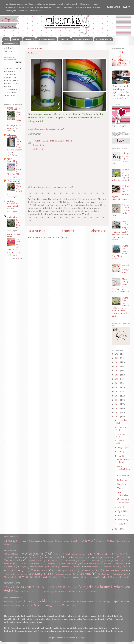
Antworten (38, 149)
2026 (118, 354)
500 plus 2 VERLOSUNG (126, 269)
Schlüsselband (37, 567)
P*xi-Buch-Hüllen (91, 564)
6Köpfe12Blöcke (12, 554)
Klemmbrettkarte (71, 602)
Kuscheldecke (52, 561)
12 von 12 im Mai (18, 224)
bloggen (127, 541)
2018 (118, 387)
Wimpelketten (120, 574)
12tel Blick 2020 (55, 587)
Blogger (82, 638)
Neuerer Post (36, 231)
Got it (126, 7)
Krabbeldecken (35, 561)
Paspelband (108, 564)
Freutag (39, 541)
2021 (118, 375)
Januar (121, 524)
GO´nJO (33, 558)
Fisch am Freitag (38, 591)
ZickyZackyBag (50, 577)
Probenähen (10, 567)
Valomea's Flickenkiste (12, 136)
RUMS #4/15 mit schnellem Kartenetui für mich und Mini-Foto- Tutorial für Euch (120, 307)
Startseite (68, 231)
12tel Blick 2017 (24, 587)
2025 (118, 358)
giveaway (8, 544)
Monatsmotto (49, 541)
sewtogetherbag (119, 577)
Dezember (122, 420)
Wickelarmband (103, 574)
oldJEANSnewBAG (103, 39)
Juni (120, 456)
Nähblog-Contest (63, 541)
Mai (120, 507)
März (120, 515)
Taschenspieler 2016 (90, 571)
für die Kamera (90, 577)
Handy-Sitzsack (49, 558)
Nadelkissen (21, 564)
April (120, 511)
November (123, 427)
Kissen (121, 557)
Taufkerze (122, 488)
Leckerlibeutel (95, 561)
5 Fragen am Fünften (25, 541)
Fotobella (118, 554)
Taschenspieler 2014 (65, 571)
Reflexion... (122, 480)
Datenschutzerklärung (47, 39)
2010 (118, 529)
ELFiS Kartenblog (12, 160)
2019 (118, 383)
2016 (118, 396)
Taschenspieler (39, 570)
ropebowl (104, 577)
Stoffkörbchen (92, 567)
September (123, 441)
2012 (118, 413)
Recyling (24, 567)
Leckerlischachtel (88, 602)
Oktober (122, 434)
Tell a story (101, 541)
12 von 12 (10, 541)
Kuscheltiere (69, 561)
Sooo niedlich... (123, 494)
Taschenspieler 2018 (115, 571)
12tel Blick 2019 (39, 587)
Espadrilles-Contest (73, 554)
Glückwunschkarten (38, 601)
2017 (118, 392)
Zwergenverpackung (72, 577)
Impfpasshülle (79, 558)
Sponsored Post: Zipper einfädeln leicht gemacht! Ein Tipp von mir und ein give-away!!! (121, 231)
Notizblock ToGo (37, 564)
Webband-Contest (115, 541)
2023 (118, 366)
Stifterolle (77, 567)
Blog (6, 39)
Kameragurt (93, 558)
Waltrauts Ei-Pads (11, 43)
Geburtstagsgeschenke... (123, 501)
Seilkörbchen (52, 567)
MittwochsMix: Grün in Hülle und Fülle (13, 206)
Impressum (29, 39)
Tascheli (126, 567)
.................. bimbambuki (13, 217)
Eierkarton (18, 602)
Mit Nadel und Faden (14, 236)
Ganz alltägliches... (123, 469)
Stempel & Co (21, 606)
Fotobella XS (123, 476)
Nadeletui (8, 564)
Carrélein (121, 484)
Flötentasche (103, 554)
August (121, 447)
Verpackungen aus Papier (52, 605)
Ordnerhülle (72, 564)
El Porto (57, 554)
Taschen (14, 570)
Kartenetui (108, 558)
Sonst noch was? (56, 129)
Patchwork (121, 564)
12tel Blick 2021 (70, 587)
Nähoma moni (13, 181)
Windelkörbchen (11, 577)
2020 (118, 379)
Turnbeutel (9, 574)
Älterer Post (99, 231)
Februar (122, 520)
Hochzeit (59, 602)
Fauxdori (89, 554)
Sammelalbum (9, 606)
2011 (118, 417)
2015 (118, 400)
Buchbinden (9, 602)
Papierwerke (121, 601)
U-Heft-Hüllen (40, 574)
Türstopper (23, 574)
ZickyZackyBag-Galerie (82, 39)
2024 (118, 362)
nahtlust (10, 201)
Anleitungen (64, 39)
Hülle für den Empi (123, 461)
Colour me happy (22, 591)
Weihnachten (83, 574)
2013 (118, 408)
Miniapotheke (120, 561)
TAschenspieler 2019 (110, 567)
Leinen (107, 561)
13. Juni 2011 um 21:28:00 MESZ (57, 141)
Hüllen (63, 557)
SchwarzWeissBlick (77, 591)
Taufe (31, 606)
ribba (74, 606)
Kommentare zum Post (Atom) (53, 238)
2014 (118, 404)
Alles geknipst (89, 587)
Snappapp (65, 567)
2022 (118, 371)
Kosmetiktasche (13, 561)
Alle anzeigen (17, 258)
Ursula (38, 141)
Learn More (113, 7)
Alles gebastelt (41, 129)
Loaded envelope (103, 602)
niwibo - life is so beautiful (13, 109)
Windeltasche (30, 577)
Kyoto (83, 561)
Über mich (17, 39)
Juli (120, 452)
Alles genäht (34, 554)
